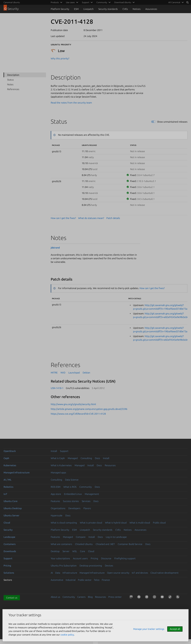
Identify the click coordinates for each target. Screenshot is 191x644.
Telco (97, 580)
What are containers (61, 544)
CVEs (125, 9)
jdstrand (55, 248)
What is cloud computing (64, 523)
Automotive (57, 580)
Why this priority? (60, 58)
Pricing (94, 558)
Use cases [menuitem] (70, 2)
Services (86, 501)
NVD (63, 373)
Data (58, 573)
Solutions (9, 573)
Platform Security (60, 9)
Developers (74, 508)
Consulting (86, 458)
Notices (137, 9)
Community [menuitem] (102, 2)
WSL (75, 551)
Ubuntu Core (11, 501)
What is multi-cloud (140, 523)
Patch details (113, 218)
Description (13, 75)
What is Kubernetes (61, 465)
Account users (80, 558)
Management (92, 494)
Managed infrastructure (17, 472)
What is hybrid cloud (116, 523)
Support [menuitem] (86, 2)
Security (8, 530)
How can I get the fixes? (63, 218)
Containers (10, 544)
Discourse (106, 558)
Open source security (118, 573)
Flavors (87, 508)
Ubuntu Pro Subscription (64, 566)
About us (55, 597)
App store (56, 494)
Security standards (108, 9)
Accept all (175, 629)
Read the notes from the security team (71, 103)
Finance (106, 580)
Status (10, 80)
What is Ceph (58, 458)
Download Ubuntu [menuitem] (123, 2)
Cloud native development (164, 573)
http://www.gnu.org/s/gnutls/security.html (73, 404)
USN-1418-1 (57, 388)
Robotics (8, 487)
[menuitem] (175, 2)
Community (86, 487)
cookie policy (67, 635)
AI (52, 573)
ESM (76, 9)
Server (66, 551)
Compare (81, 537)
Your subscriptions (60, 558)
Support (64, 451)
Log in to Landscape (116, 537)
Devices (109, 566)
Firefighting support (125, 558)
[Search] (187, 2)
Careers (81, 597)
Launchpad (74, 373)
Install (54, 451)
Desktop (55, 551)
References (13, 89)
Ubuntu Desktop (13, 508)
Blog (90, 597)
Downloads (10, 551)
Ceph (6, 458)
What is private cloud (91, 523)
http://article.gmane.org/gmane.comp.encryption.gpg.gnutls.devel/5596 (89, 409)
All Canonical (174, 2)
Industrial (71, 580)
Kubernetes (10, 465)
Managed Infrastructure (92, 573)
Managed (73, 458)
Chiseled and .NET (105, 544)
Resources (110, 465)
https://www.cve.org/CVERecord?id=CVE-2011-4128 (78, 414)
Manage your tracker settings (149, 629)
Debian (86, 373)
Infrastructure (70, 573)
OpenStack (10, 451)
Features (55, 501)
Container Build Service (130, 544)
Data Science (72, 480)
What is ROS (70, 487)
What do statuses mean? (91, 218)
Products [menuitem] (55, 2)
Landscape (9, 537)
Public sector (85, 580)
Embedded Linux (73, 494)
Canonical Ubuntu (12, 2)
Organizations (58, 508)
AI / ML (8, 480)
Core (83, 551)
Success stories (71, 501)
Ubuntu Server (11, 515)
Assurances (151, 9)
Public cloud (159, 523)
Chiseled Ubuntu (84, 544)
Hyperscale (57, 515)
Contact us (12, 598)
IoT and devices (140, 573)
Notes (10, 84)
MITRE (54, 373)
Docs (97, 458)
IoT (5, 494)
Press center (115, 597)
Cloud (7, 523)
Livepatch (88, 9)
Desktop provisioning (91, 566)
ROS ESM (56, 487)
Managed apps (58, 472)
